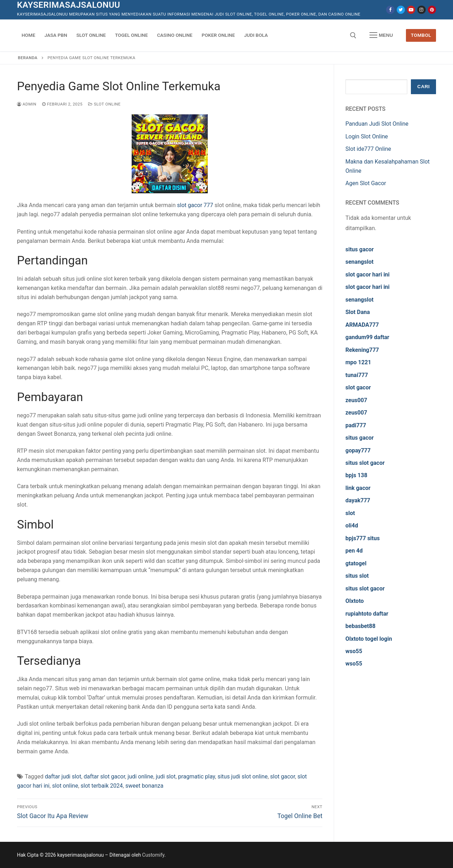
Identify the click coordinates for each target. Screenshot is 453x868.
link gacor (358, 488)
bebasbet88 (360, 626)
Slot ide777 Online (368, 149)
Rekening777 (362, 350)
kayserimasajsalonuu (69, 5)
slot (350, 513)
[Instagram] (421, 10)
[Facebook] (390, 10)
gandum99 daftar (367, 337)
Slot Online (104, 104)
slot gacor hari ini (368, 275)
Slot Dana (358, 312)
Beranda (28, 58)
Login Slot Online (367, 136)
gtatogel (356, 563)
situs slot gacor (365, 463)
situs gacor (360, 249)
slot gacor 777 (195, 205)
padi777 (356, 425)
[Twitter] (401, 10)
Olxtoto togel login (369, 639)
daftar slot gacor (105, 776)
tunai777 (357, 375)
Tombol (421, 35)
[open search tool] (353, 35)
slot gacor (282, 776)
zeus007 (356, 400)
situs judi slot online (243, 776)
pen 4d (354, 551)
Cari (423, 87)
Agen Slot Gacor (366, 183)
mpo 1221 (358, 362)
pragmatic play (196, 776)
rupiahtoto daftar (367, 614)
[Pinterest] (432, 10)
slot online (65, 786)
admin (27, 104)
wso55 (354, 651)
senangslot (359, 262)
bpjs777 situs (363, 538)
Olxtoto (355, 601)
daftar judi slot (63, 776)
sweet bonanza (144, 786)
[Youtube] (411, 10)
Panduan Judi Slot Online (377, 124)
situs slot (357, 576)
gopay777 (358, 450)
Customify (153, 855)
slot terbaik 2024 (102, 786)
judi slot (166, 776)
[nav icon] (381, 35)
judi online (140, 776)
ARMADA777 (362, 325)
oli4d (352, 526)
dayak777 (358, 500)
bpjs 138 (356, 475)
